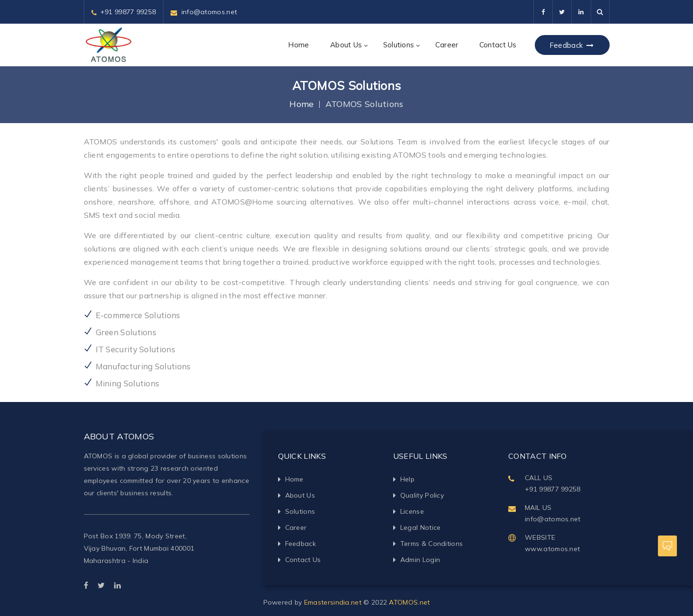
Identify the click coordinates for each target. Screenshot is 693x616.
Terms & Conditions (432, 544)
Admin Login (420, 560)
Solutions (399, 45)
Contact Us (498, 45)
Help (407, 479)
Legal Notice (421, 527)
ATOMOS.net (409, 602)
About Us (346, 45)
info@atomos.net (209, 12)
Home (298, 45)
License (412, 511)
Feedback (572, 45)
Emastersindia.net (333, 602)
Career (447, 45)
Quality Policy (422, 495)
